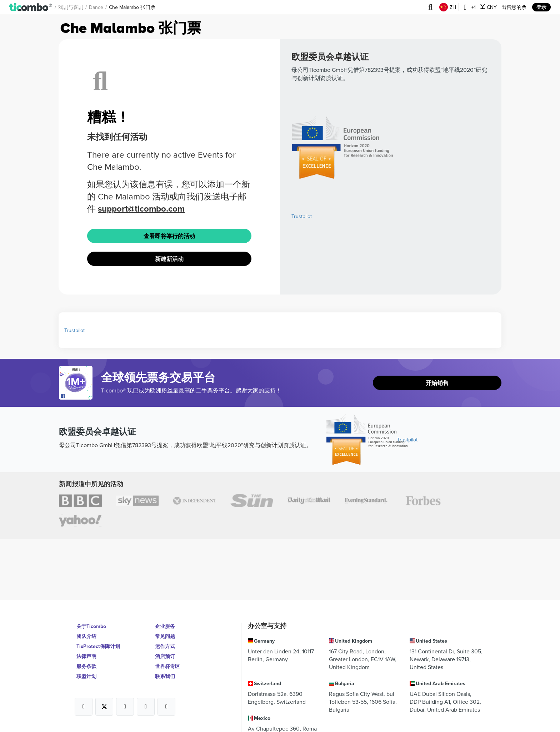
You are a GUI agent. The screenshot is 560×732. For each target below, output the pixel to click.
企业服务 (165, 626)
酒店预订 (165, 656)
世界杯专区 (167, 666)
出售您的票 (514, 7)
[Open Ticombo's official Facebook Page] (77, 396)
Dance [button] (96, 7)
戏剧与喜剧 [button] (71, 7)
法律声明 (86, 656)
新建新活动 (169, 259)
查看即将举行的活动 (169, 236)
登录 (541, 7)
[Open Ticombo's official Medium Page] (146, 707)
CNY (489, 7)
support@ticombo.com (141, 209)
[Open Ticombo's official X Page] (104, 707)
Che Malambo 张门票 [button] (132, 7)
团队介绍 (86, 636)
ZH (448, 7)
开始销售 (437, 383)
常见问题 (165, 636)
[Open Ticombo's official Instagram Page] (125, 707)
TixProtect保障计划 (98, 646)
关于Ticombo (91, 626)
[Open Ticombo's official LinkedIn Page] (166, 707)
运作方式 (165, 646)
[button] (31, 7)
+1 (468, 7)
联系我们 (165, 676)
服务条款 (86, 666)
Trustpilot (302, 216)
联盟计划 (86, 676)
